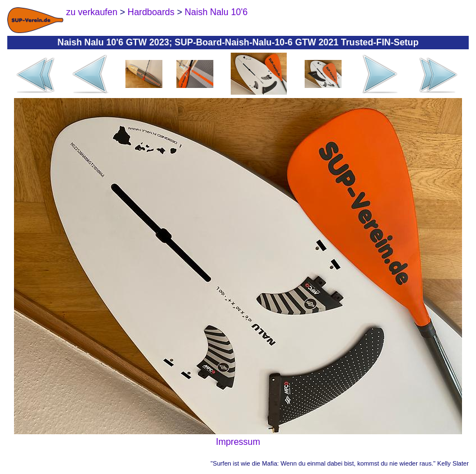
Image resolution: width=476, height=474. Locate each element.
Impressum (238, 442)
